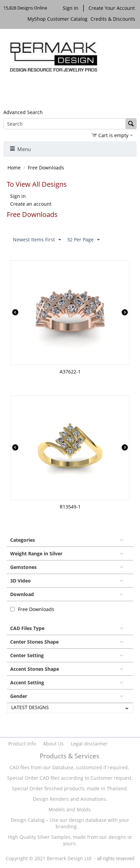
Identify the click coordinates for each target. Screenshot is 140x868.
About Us (53, 744)
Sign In (71, 8)
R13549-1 (70, 507)
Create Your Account (112, 8)
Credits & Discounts (114, 19)
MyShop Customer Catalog (57, 19)
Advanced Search (23, 112)
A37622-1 (70, 372)
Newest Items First (37, 240)
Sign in (18, 196)
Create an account (31, 204)
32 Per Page (83, 240)
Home (14, 168)
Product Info (22, 744)
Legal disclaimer (89, 744)
